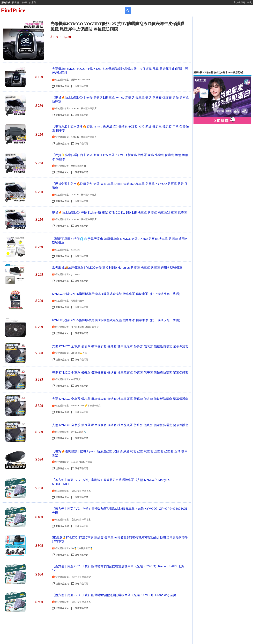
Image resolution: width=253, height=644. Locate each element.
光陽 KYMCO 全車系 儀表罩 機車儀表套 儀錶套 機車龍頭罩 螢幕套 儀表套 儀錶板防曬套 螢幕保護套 (120, 346)
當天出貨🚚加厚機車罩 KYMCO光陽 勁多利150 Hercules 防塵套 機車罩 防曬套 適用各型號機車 (117, 268)
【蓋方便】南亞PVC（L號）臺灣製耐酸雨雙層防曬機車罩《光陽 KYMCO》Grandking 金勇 (114, 595)
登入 (250, 2)
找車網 (24, 2)
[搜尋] (74, 10)
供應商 (32, 2)
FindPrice (13, 10)
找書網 (15, 2)
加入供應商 (239, 2)
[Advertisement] (222, 44)
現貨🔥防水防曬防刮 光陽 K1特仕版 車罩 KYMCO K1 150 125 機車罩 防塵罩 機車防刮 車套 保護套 (120, 213)
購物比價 (6, 2)
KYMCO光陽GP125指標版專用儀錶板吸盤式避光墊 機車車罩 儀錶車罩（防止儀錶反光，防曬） (117, 294)
